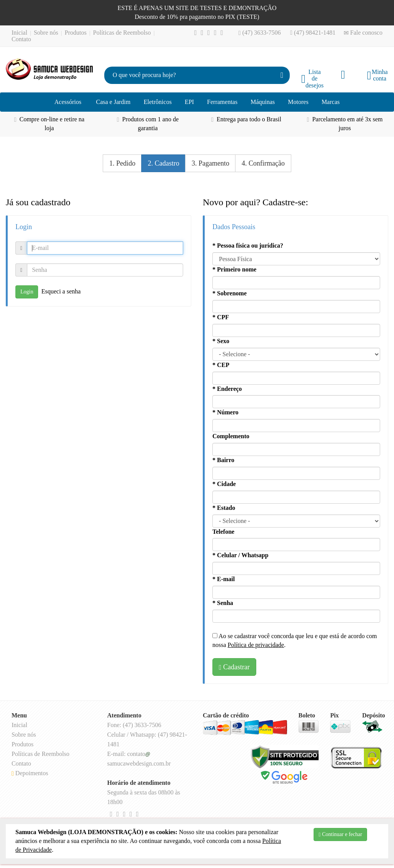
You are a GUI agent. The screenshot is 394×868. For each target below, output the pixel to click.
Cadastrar (234, 667)
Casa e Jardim (113, 102)
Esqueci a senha (61, 291)
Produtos (76, 33)
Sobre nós (46, 33)
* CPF (221, 317)
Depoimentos (30, 773)
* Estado (224, 508)
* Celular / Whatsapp (240, 555)
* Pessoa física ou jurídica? (248, 245)
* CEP (221, 365)
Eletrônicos (158, 102)
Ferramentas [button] (222, 102)
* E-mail (224, 579)
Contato (21, 39)
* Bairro (223, 460)
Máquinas (263, 102)
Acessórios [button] (68, 102)
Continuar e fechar (340, 834)
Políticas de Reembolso (122, 33)
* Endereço (227, 389)
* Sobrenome (230, 293)
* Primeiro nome (234, 269)
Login (27, 292)
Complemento (231, 436)
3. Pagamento (210, 163)
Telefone (223, 532)
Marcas (331, 102)
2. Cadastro (164, 163)
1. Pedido (122, 163)
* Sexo (221, 341)
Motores (298, 102)
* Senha (223, 603)
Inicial (19, 33)
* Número (225, 412)
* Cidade (224, 484)
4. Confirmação (263, 163)
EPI (189, 102)
